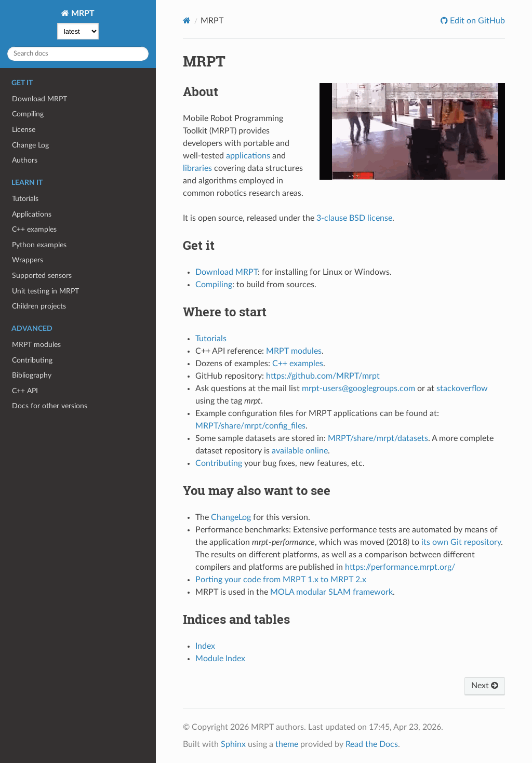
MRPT (82, 14)
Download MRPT (39, 99)
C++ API (25, 391)
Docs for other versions (50, 406)
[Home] (187, 21)
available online (300, 451)
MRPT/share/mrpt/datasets (378, 438)
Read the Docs (372, 744)
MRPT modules (36, 345)
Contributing (32, 360)
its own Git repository (461, 542)
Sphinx (233, 744)
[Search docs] (78, 54)
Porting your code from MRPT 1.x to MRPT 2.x (281, 580)
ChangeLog (231, 517)
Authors (25, 160)
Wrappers (28, 260)
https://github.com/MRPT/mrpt (323, 376)
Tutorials (25, 199)
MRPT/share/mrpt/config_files (250, 426)
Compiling (28, 114)
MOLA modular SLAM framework (331, 592)
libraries (197, 168)
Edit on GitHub (476, 21)
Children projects (39, 306)
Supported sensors (42, 276)
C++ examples (34, 229)
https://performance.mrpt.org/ (400, 567)
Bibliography (32, 375)
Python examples (39, 245)
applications (248, 156)
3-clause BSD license (354, 218)
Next (485, 686)
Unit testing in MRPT (45, 291)
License (24, 130)
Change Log (30, 145)
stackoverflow (462, 389)
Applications (32, 214)
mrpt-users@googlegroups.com (358, 389)
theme (287, 744)
